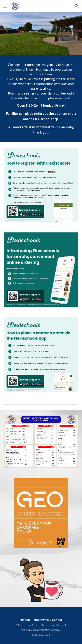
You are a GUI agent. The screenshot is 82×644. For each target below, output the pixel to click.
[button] (5, 6)
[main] (41, 99)
